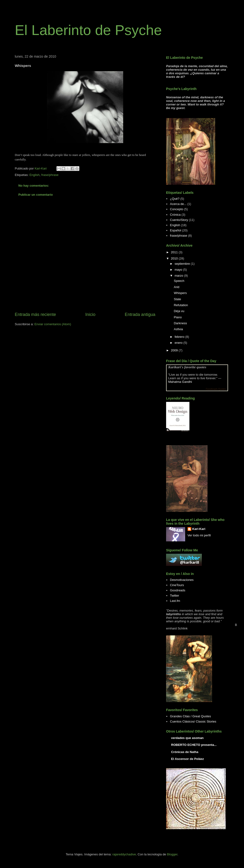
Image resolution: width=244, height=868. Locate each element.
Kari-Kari (199, 529)
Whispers (180, 293)
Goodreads (178, 590)
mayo (179, 270)
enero (179, 343)
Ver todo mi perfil (199, 535)
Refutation (181, 305)
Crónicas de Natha (185, 752)
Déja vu (179, 311)
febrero (180, 337)
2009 (175, 350)
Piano (178, 317)
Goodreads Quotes (216, 389)
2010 (175, 258)
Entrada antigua (140, 314)
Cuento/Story (179, 220)
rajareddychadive (124, 854)
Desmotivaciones (182, 580)
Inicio (90, 314)
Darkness (180, 323)
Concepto (177, 209)
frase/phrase (50, 175)
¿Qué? (175, 199)
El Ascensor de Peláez (188, 759)
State (177, 299)
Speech (179, 281)
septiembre (183, 264)
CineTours (177, 585)
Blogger (172, 854)
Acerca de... (178, 204)
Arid (176, 287)
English (34, 175)
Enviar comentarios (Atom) (53, 324)
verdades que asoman (187, 738)
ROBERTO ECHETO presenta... (194, 745)
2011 (175, 252)
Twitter (174, 596)
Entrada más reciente (35, 314)
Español (175, 230)
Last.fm (175, 601)
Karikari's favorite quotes (187, 367)
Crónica (175, 215)
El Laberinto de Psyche (88, 30)
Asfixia (178, 329)
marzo (179, 276)
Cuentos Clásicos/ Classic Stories (193, 721)
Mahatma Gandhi (180, 382)
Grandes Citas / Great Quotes (190, 716)
